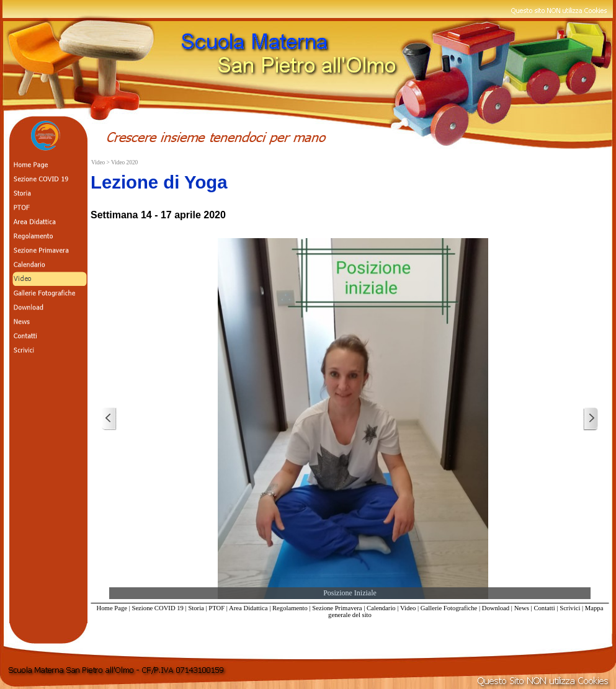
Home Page (112, 608)
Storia (196, 608)
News (522, 608)
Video (408, 608)
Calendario (381, 608)
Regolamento (290, 608)
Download (496, 608)
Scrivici (570, 608)
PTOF (216, 608)
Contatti (544, 608)
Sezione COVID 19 (157, 608)
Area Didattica (248, 608)
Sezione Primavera (337, 608)
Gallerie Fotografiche (449, 608)
